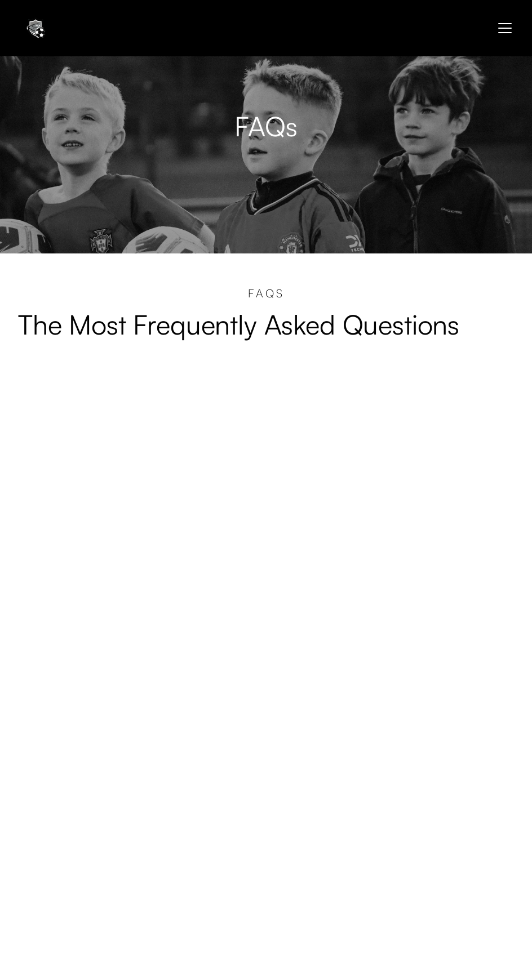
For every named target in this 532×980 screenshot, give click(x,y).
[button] (503, 28)
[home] (35, 28)
